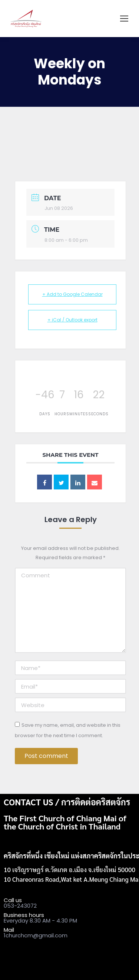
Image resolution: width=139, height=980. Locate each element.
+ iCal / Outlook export (72, 320)
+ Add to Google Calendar (72, 294)
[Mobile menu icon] (124, 19)
